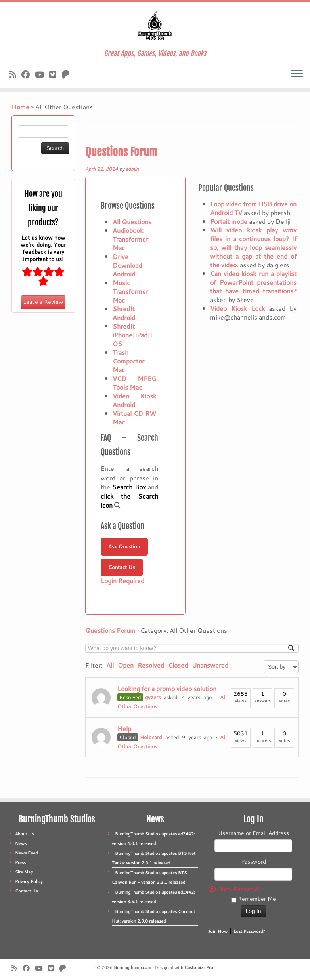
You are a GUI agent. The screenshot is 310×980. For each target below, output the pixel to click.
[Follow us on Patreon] (68, 74)
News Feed (26, 853)
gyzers (153, 697)
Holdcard (151, 737)
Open (126, 665)
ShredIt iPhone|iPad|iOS (132, 335)
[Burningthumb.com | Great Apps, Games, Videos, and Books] (155, 26)
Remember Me (254, 899)
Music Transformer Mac (130, 291)
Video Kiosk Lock (237, 308)
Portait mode (229, 221)
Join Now (218, 931)
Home (20, 107)
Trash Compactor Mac (128, 361)
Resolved (151, 665)
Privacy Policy (29, 881)
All (110, 665)
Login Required (122, 581)
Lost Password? (249, 931)
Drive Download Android (127, 265)
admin (132, 169)
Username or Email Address (254, 833)
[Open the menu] (297, 74)
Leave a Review (43, 302)
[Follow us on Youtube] (42, 74)
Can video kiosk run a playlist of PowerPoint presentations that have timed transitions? (253, 282)
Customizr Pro (199, 967)
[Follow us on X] (55, 74)
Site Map (24, 872)
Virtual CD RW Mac (134, 418)
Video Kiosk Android (134, 400)
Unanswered (210, 665)
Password (254, 862)
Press (20, 862)
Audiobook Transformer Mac (130, 239)
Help (124, 728)
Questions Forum (121, 152)
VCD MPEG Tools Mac (134, 383)
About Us (24, 834)
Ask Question (124, 546)
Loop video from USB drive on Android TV (253, 208)
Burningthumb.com (132, 967)
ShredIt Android (124, 313)
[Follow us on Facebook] (28, 74)
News (21, 843)
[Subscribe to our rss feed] (15, 74)
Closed (178, 665)
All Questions (132, 222)
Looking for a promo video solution (167, 688)
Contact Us (122, 567)
